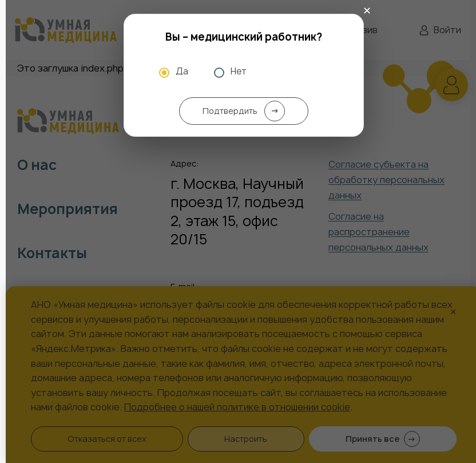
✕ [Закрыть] (367, 11)
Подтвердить (244, 111)
